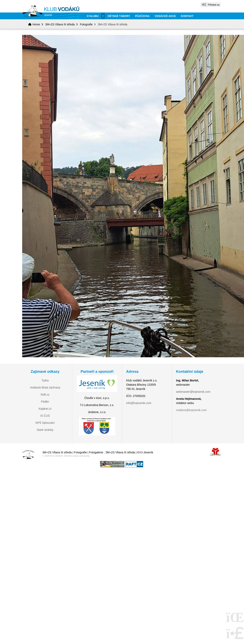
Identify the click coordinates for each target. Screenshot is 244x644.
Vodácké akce (165, 16)
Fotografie (86, 24)
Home (52, 12)
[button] (211, 5)
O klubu (93, 16)
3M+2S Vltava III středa (60, 24)
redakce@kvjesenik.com (191, 410)
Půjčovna (142, 16)
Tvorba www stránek (215, 452)
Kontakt (187, 16)
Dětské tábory (119, 16)
